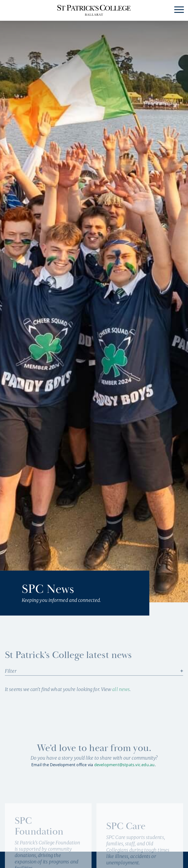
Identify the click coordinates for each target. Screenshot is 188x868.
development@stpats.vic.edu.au (124, 765)
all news (121, 689)
